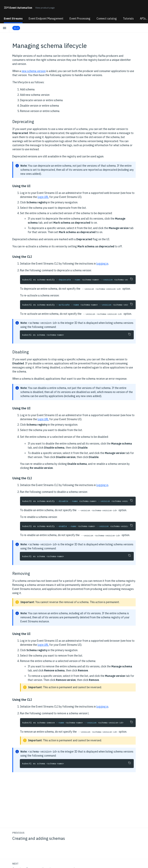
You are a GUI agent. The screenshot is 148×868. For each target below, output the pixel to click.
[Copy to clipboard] (131, 279)
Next (15, 864)
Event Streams (13, 19)
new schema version (34, 71)
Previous (18, 833)
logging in (102, 264)
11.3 (16, 28)
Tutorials (128, 19)
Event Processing (80, 19)
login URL (43, 197)
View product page (45, 8)
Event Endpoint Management (46, 19)
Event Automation (18, 8)
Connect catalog (107, 19)
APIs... (144, 19)
